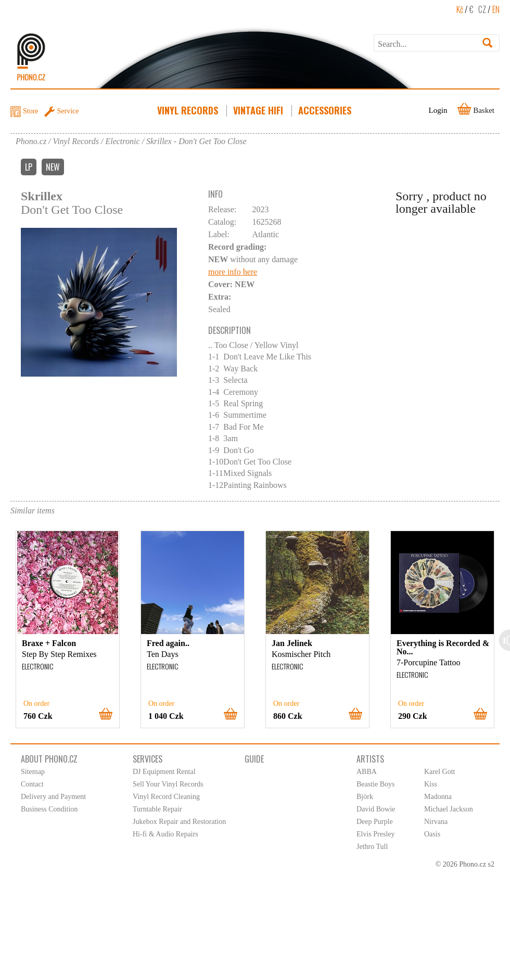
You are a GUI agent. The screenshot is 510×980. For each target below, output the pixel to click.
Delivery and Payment (53, 797)
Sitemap (33, 772)
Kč (460, 9)
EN (496, 9)
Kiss (431, 784)
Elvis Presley (376, 834)
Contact (32, 784)
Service (68, 111)
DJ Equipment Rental (164, 772)
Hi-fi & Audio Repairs (165, 834)
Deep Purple (375, 822)
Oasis (432, 834)
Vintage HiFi (259, 110)
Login (438, 110)
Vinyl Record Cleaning (166, 797)
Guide (254, 759)
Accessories (326, 110)
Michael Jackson (449, 809)
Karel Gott (439, 772)
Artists (370, 759)
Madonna (438, 797)
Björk (365, 797)
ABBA (367, 772)
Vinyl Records (189, 110)
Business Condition (49, 809)
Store (31, 111)
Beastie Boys (376, 784)
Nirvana (436, 822)
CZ (482, 9)
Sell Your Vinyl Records (168, 784)
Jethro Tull (372, 847)
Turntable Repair (157, 809)
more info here (233, 272)
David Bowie (376, 809)
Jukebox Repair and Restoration (179, 822)
